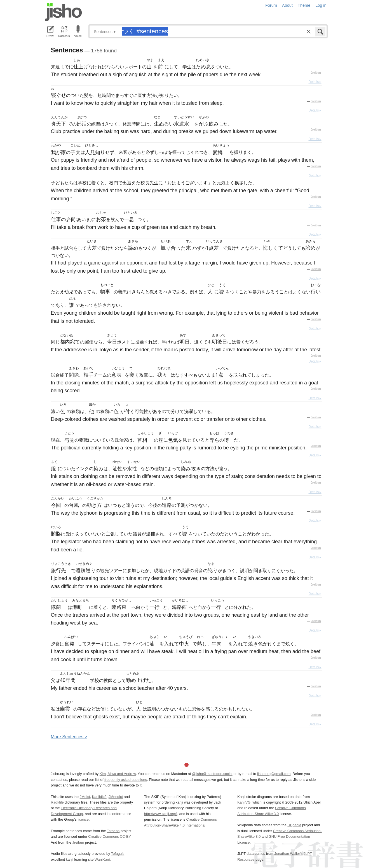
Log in (321, 5)
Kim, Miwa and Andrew (118, 774)
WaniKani (102, 859)
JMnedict (116, 797)
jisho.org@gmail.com (274, 774)
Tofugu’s (118, 854)
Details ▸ (315, 82)
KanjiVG (244, 802)
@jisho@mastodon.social (212, 774)
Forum (271, 5)
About (287, 5)
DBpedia (294, 825)
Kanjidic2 (99, 797)
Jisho (64, 12)
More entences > (69, 737)
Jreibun (316, 73)
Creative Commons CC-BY (109, 836)
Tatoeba (113, 831)
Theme (304, 5)
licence (83, 819)
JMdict (85, 797)
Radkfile (57, 802)
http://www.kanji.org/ (160, 814)
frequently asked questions (126, 780)
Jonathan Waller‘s (288, 854)
